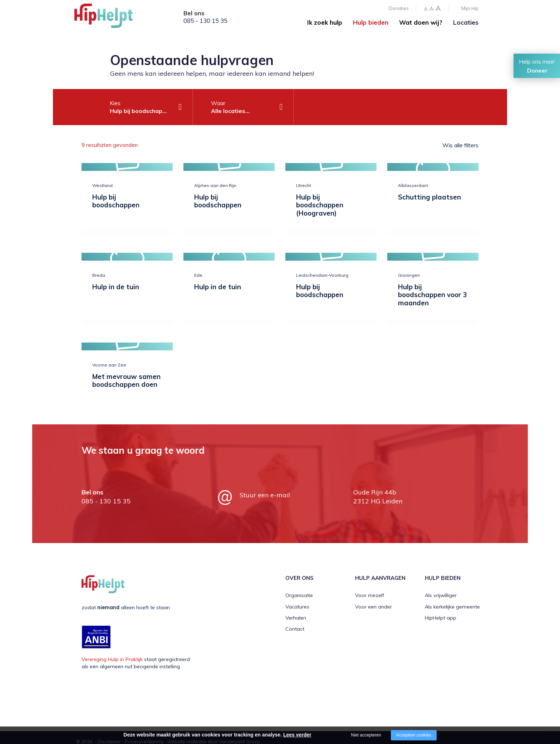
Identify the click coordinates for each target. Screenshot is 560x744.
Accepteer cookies (414, 735)
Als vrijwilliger (441, 595)
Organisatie (299, 595)
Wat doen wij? (421, 22)
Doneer (537, 70)
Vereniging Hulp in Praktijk (112, 659)
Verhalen (296, 618)
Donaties (399, 8)
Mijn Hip (470, 8)
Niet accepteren (366, 735)
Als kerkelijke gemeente (452, 607)
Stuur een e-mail (265, 495)
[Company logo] (110, 18)
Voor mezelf (370, 595)
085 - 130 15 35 (205, 21)
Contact (295, 629)
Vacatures (297, 607)
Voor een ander (374, 607)
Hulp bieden (371, 22)
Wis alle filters (460, 145)
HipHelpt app (441, 618)
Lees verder (297, 735)
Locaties (466, 22)
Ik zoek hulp (325, 22)
